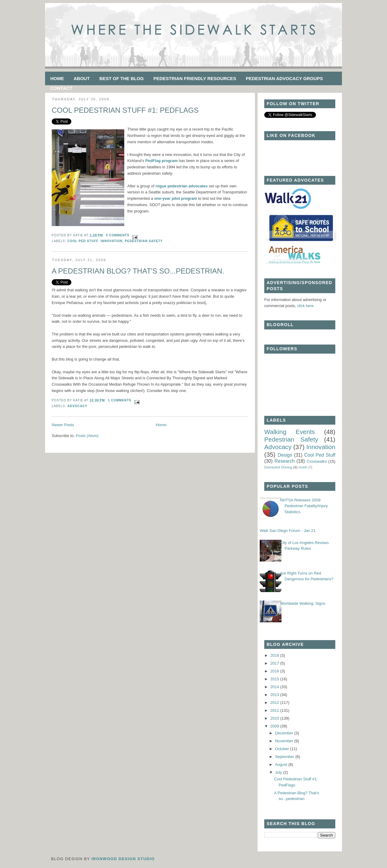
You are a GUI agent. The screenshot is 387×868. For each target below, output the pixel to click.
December (285, 733)
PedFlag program (162, 161)
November (285, 741)
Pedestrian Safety (144, 241)
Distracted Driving (278, 467)
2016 (275, 671)
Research (285, 461)
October (283, 749)
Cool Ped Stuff (83, 241)
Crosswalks (317, 461)
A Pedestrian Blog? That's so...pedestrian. (138, 271)
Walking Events (289, 432)
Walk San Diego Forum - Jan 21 (288, 531)
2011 (275, 710)
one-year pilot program (176, 198)
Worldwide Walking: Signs (303, 603)
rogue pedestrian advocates (182, 186)
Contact (61, 88)
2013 (275, 695)
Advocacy (77, 406)
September (285, 757)
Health (303, 467)
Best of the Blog (122, 78)
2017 (275, 663)
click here (305, 306)
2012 (275, 703)
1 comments (120, 400)
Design (285, 455)
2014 (275, 687)
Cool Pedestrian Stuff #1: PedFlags (125, 110)
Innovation (112, 241)
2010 (275, 718)
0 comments (118, 235)
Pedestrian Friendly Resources (195, 78)
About (82, 78)
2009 (275, 726)
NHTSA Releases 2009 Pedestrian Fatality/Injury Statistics (304, 506)
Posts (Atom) (87, 436)
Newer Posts (63, 425)
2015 (275, 679)
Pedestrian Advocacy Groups (284, 78)
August (282, 764)
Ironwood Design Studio (123, 859)
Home (57, 78)
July (279, 772)
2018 (275, 655)
